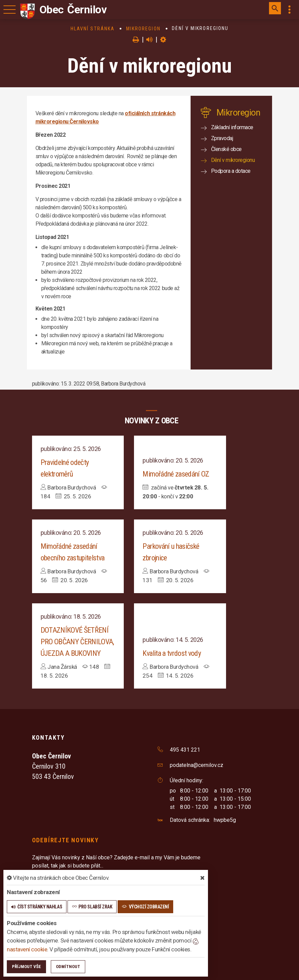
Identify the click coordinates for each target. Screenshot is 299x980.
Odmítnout (68, 967)
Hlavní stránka (93, 29)
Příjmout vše (26, 967)
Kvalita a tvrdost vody (171, 653)
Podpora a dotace (231, 171)
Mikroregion (143, 29)
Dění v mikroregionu (233, 160)
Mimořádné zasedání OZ (176, 474)
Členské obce (226, 149)
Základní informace (232, 127)
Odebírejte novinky (65, 840)
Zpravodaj (222, 138)
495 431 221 (185, 750)
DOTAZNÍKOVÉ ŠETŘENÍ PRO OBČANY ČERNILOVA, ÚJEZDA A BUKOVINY (77, 642)
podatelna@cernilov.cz (197, 765)
